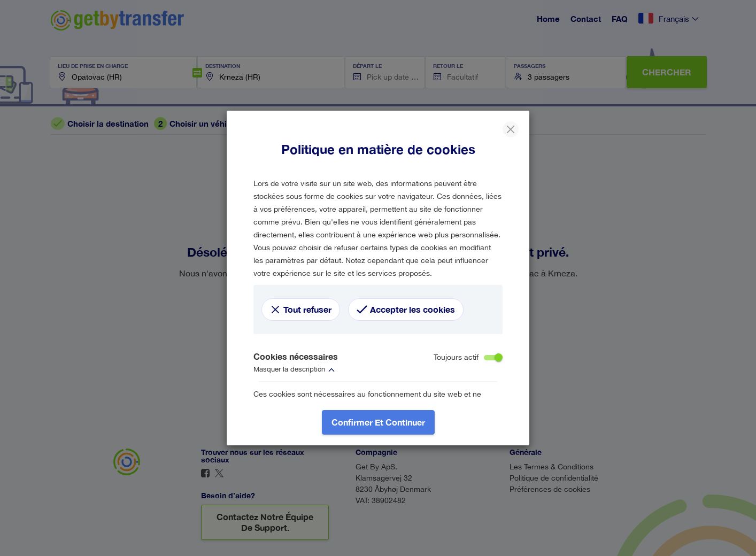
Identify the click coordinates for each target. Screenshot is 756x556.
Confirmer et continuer (378, 422)
